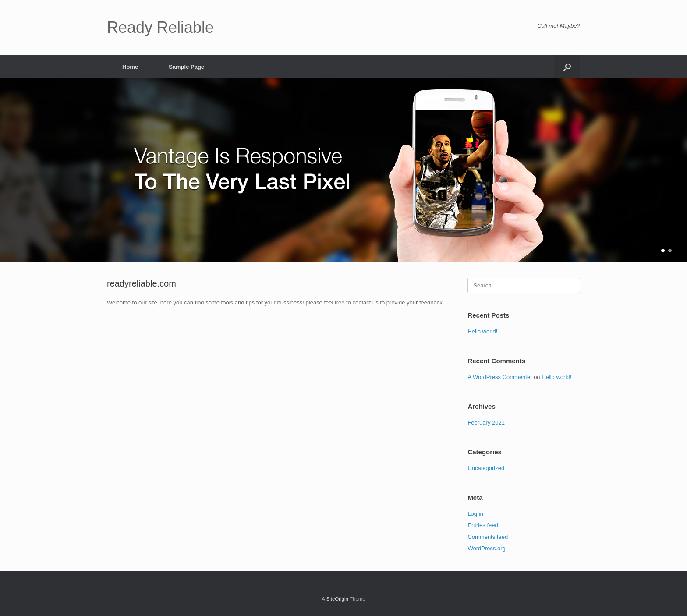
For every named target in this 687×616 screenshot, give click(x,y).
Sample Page (186, 67)
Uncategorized (486, 468)
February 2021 (486, 423)
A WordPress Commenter (500, 377)
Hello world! (482, 331)
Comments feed (488, 537)
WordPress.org (486, 548)
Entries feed (483, 525)
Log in (475, 514)
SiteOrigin (337, 599)
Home (130, 67)
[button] (567, 67)
